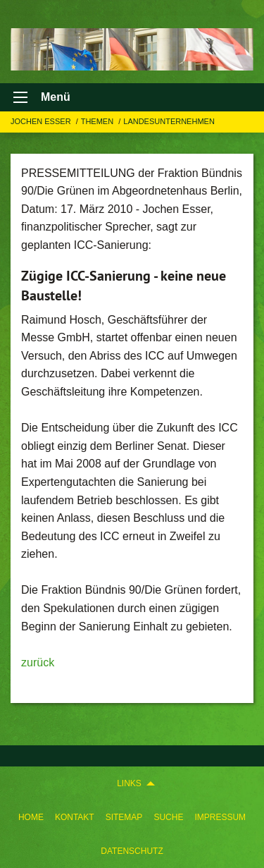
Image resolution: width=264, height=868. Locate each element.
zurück (38, 662)
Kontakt (75, 817)
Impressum (220, 817)
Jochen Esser (42, 121)
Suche (168, 817)
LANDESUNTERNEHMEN (169, 121)
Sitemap (124, 817)
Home (31, 817)
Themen (99, 121)
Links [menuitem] (129, 783)
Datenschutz (132, 851)
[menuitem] (31, 817)
